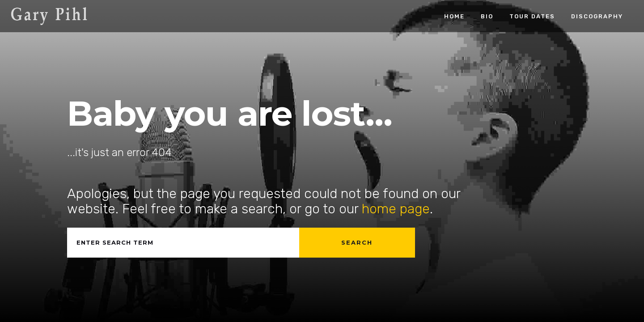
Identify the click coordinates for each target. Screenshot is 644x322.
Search (357, 242)
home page (396, 209)
